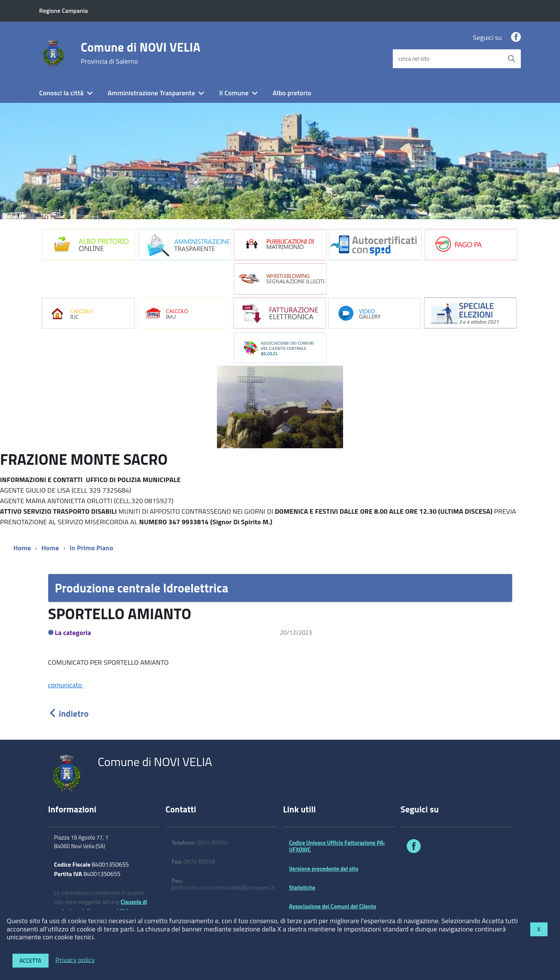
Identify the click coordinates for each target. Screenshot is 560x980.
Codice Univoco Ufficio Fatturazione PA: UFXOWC (337, 846)
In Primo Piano (92, 548)
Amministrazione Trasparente (151, 93)
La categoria (73, 633)
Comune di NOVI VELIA (141, 53)
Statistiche (302, 888)
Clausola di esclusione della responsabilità (101, 907)
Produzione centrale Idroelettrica (142, 588)
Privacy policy (75, 959)
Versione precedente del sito (324, 869)
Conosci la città (61, 93)
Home (22, 548)
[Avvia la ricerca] (511, 59)
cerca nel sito (414, 59)
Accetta (31, 961)
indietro (69, 714)
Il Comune (234, 93)
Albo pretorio (292, 93)
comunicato (66, 685)
